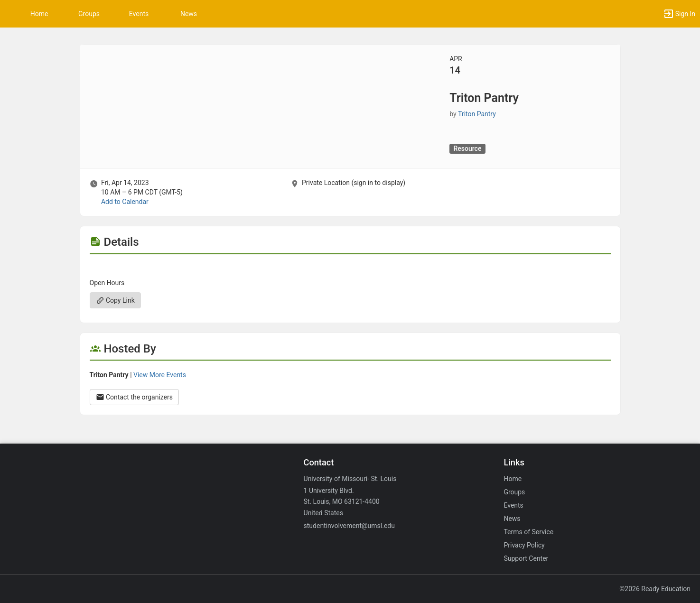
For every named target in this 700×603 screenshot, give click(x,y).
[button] (679, 14)
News (189, 14)
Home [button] (39, 14)
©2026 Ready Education (655, 589)
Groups (89, 14)
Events (139, 14)
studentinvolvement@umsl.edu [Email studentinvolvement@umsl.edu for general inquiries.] (349, 526)
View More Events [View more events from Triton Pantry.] (160, 375)
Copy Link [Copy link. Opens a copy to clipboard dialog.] (115, 300)
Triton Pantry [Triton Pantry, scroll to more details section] (477, 114)
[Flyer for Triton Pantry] (350, 269)
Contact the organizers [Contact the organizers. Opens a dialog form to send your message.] (135, 397)
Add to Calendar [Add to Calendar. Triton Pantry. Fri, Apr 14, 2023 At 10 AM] (125, 202)
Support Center (526, 558)
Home (513, 479)
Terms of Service (528, 532)
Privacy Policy (524, 545)
